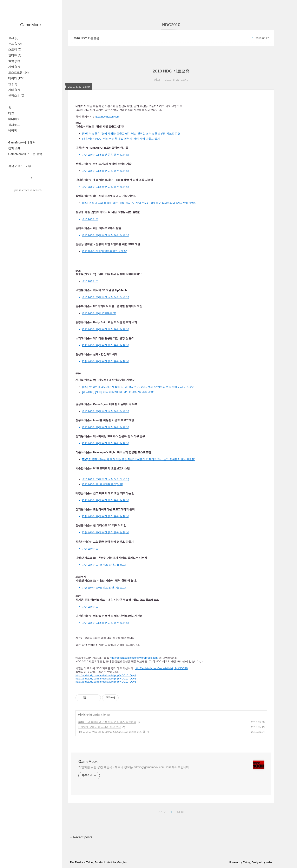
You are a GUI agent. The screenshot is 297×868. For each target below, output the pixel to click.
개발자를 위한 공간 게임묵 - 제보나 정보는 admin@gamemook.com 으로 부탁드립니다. (134, 767)
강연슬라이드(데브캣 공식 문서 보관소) (106, 171)
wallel (269, 862)
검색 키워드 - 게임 (20, 166)
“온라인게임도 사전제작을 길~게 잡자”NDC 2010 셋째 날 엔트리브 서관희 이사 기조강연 (142, 387)
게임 (14, 67)
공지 (13, 38)
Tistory (247, 862)
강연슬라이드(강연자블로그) (99, 313)
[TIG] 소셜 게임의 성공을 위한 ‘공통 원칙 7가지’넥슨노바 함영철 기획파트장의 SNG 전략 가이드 (139, 203)
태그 (11, 113)
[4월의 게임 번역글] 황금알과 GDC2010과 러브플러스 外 (112, 732)
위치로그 (14, 125)
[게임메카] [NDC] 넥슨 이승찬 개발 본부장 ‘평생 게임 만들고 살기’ (121, 139)
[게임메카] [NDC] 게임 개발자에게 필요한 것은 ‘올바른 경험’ (118, 392)
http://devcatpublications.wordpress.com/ (134, 658)
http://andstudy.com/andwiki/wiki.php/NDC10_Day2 (106, 679)
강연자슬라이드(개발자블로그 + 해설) (105, 251)
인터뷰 (15, 55)
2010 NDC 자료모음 (86, 38)
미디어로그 (15, 119)
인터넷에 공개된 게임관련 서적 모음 (99, 727)
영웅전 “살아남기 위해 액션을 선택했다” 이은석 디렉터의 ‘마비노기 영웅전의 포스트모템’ (142, 459)
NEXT (180, 811)
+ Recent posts (81, 837)
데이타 (16, 78)
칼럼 (14, 61)
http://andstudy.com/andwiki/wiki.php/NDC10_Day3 (106, 682)
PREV (161, 811)
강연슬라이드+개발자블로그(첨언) (103, 484)
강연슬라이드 (90, 281)
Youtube (111, 862)
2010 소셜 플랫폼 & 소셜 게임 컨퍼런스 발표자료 (107, 722)
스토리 (15, 49)
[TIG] (85, 387)
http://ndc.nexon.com (107, 117)
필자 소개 (14, 148)
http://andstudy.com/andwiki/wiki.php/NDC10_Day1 (106, 675)
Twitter (90, 862)
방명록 (13, 130)
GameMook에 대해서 (22, 142)
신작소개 (16, 96)
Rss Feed (75, 862)
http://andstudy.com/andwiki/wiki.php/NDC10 (161, 668)
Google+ (122, 862)
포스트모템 (18, 72)
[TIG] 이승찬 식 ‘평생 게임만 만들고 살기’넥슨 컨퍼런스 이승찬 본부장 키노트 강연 (131, 133)
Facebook (100, 862)
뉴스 (15, 44)
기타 (14, 90)
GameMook (31, 25)
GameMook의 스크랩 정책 (25, 154)
